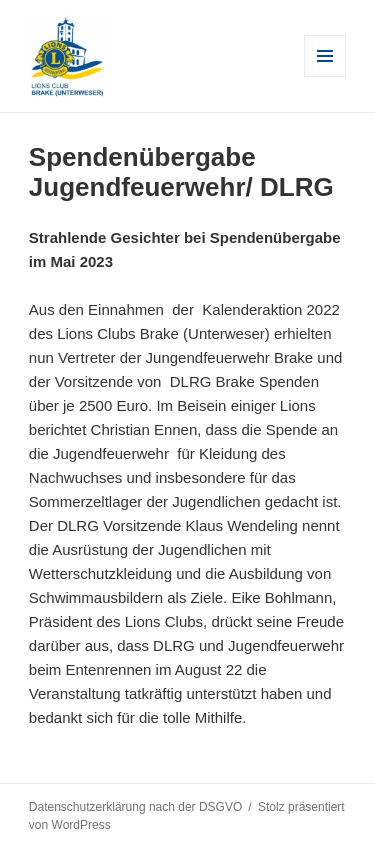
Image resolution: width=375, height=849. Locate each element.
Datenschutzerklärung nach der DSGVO (135, 807)
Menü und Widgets (325, 76)
